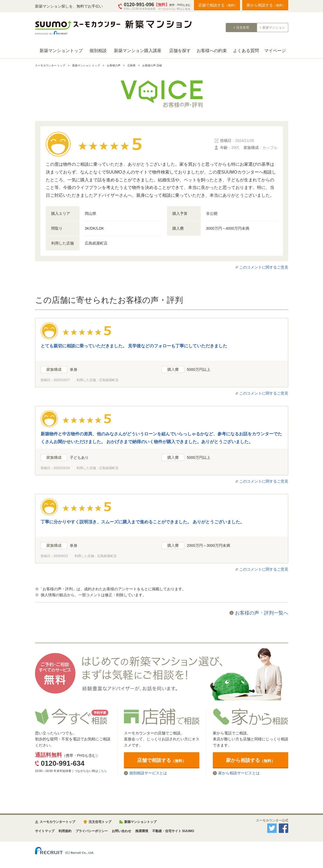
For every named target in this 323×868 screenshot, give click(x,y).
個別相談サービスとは (148, 773)
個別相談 (98, 51)
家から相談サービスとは (239, 773)
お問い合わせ (121, 831)
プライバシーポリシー (92, 831)
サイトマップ (45, 831)
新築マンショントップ (61, 51)
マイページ (275, 51)
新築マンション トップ (86, 65)
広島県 (131, 65)
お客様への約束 (212, 51)
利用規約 (65, 831)
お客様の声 (114, 65)
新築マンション (274, 28)
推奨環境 (142, 831)
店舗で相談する (218, 5)
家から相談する (266, 5)
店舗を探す (180, 51)
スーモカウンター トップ (50, 65)
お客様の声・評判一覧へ (262, 613)
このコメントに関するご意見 (264, 267)
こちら (186, 9)
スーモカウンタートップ (57, 822)
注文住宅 (243, 28)
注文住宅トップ (100, 822)
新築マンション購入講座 (138, 51)
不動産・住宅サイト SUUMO (173, 831)
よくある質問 (246, 51)
